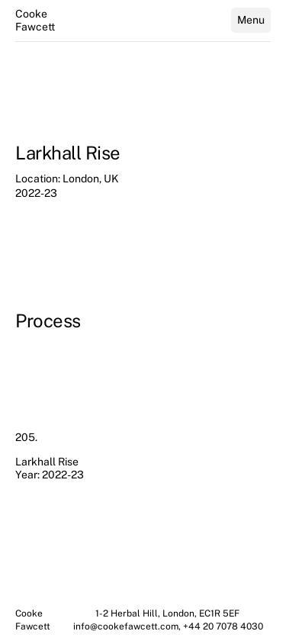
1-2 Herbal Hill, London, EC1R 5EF (169, 613)
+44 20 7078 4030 (223, 626)
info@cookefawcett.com (126, 626)
